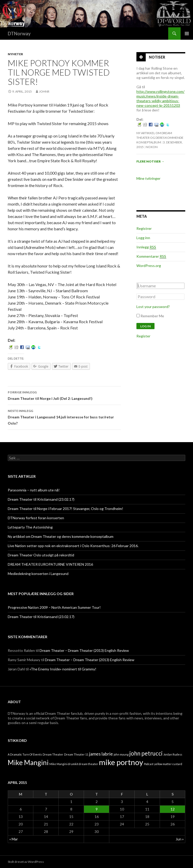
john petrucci (146, 753)
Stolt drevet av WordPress (26, 862)
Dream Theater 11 (76, 754)
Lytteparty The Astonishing (30, 527)
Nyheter (15, 54)
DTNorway (19, 34)
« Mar (14, 839)
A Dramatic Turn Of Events (25, 754)
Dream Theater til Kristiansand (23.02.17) (41, 499)
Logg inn (143, 238)
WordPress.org (149, 266)
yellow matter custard (168, 764)
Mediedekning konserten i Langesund (38, 574)
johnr (44, 91)
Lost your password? (153, 307)
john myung (121, 754)
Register (143, 336)
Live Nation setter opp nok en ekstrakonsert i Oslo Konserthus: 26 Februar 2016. (73, 546)
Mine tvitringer (148, 178)
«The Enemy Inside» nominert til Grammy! (63, 669)
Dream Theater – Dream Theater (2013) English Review (84, 650)
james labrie (101, 754)
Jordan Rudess (173, 754)
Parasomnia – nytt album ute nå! (34, 490)
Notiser (157, 57)
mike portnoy (121, 762)
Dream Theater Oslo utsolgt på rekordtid (41, 555)
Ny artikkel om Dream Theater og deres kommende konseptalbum (160, 138)
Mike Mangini (28, 762)
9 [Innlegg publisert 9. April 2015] (97, 809)
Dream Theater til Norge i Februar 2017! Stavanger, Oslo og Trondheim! (65, 509)
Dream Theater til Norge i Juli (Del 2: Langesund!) (64, 395)
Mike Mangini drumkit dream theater (74, 764)
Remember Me (152, 316)
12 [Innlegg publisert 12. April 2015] (173, 809)
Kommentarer (151, 256)
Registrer (144, 228)
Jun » (180, 839)
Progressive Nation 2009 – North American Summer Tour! (54, 607)
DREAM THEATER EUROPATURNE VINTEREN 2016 (50, 564)
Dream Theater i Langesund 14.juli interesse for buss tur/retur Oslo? (64, 417)
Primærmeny (187, 34)
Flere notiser (150, 161)
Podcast (149, 764)
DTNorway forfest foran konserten (36, 518)
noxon (152, 147)
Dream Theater (53, 754)
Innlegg (146, 247)
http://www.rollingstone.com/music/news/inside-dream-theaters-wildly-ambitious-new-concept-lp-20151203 (160, 98)
